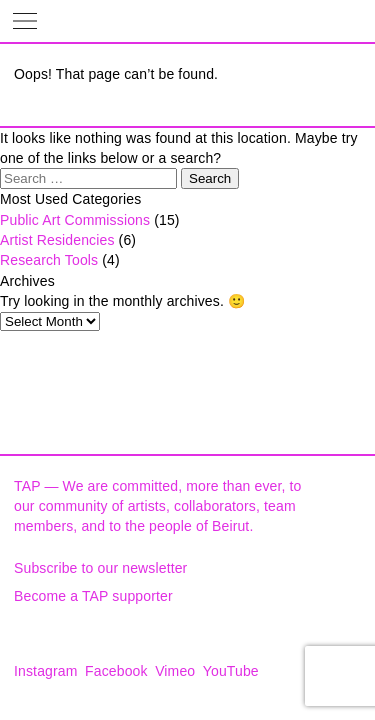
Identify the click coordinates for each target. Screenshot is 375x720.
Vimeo (175, 671)
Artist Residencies (57, 240)
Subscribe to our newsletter (100, 568)
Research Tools (49, 260)
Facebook (116, 671)
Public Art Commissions (75, 220)
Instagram (46, 671)
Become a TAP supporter (93, 596)
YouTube (231, 671)
